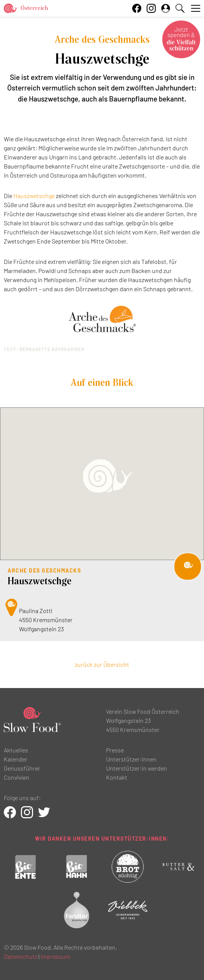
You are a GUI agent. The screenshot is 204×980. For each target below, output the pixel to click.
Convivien (17, 777)
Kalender (16, 759)
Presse (115, 750)
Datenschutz (21, 956)
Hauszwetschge (34, 196)
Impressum (55, 956)
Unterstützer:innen (131, 759)
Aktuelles (16, 750)
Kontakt (117, 777)
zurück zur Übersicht (102, 664)
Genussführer (22, 768)
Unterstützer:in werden (137, 768)
